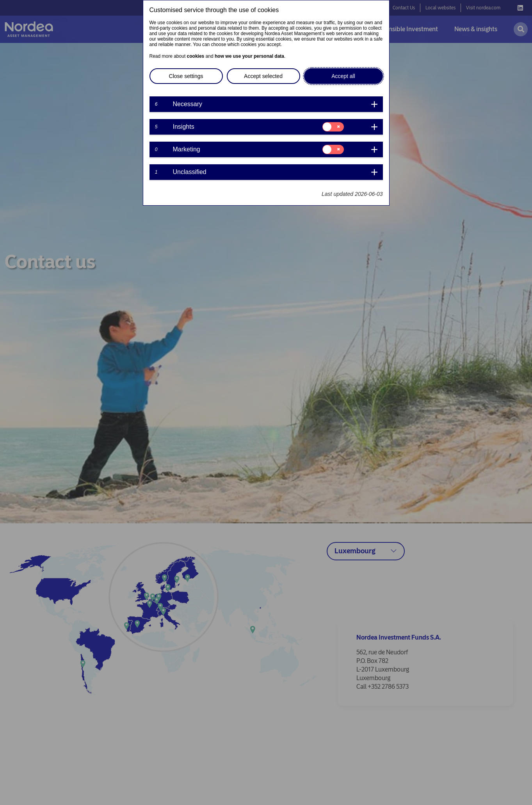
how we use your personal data (249, 56)
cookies (196, 56)
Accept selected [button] (263, 76)
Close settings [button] (186, 76)
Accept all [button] (343, 76)
